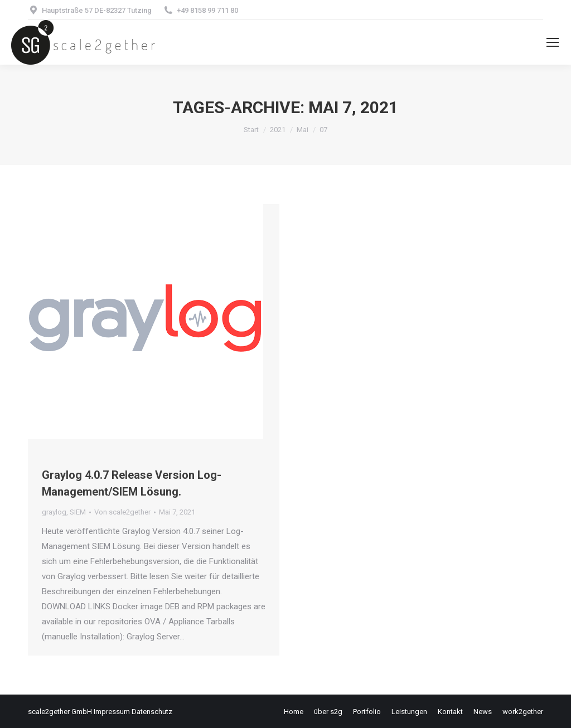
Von (122, 512)
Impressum (112, 712)
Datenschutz (152, 712)
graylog (54, 512)
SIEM (78, 512)
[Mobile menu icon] (553, 42)
